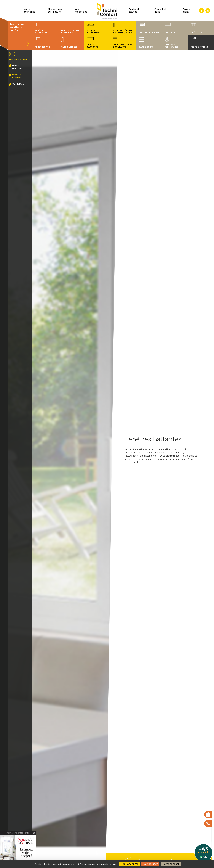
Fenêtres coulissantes (18, 67)
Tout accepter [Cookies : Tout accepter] (129, 864)
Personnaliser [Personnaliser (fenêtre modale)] (171, 864)
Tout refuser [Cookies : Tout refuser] (150, 864)
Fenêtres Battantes (17, 76)
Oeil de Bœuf (18, 84)
